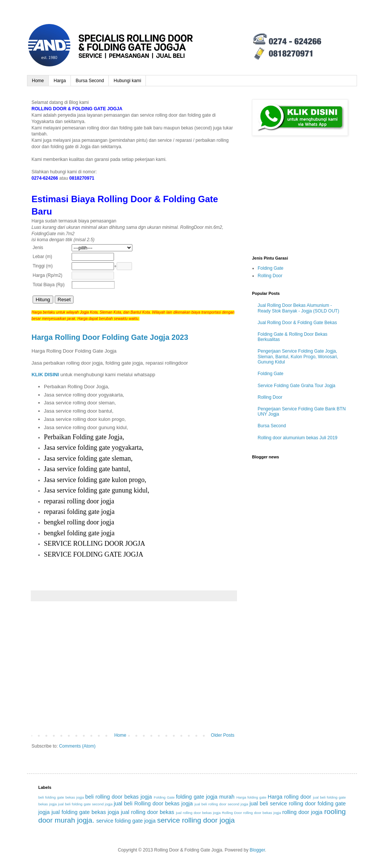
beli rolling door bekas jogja (118, 797)
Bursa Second (90, 81)
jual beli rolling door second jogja (221, 804)
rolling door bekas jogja (262, 813)
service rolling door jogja (196, 820)
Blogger (257, 850)
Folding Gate (271, 268)
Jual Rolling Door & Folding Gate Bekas (297, 323)
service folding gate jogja (126, 821)
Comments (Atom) (77, 746)
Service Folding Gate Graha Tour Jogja (296, 386)
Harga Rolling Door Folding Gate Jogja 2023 (110, 337)
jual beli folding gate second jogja (85, 804)
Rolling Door (270, 276)
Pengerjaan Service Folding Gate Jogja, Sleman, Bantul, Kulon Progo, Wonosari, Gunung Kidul (298, 357)
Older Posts (223, 735)
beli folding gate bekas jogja (61, 797)
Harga (60, 81)
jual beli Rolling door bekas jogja (153, 803)
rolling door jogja (302, 812)
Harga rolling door (289, 797)
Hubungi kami (127, 81)
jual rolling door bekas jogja (198, 813)
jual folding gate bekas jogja (85, 812)
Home (38, 81)
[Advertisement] (134, 671)
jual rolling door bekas (147, 812)
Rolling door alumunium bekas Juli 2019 (298, 438)
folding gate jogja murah (205, 797)
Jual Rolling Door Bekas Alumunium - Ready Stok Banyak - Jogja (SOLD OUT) (298, 308)
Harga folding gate (251, 797)
